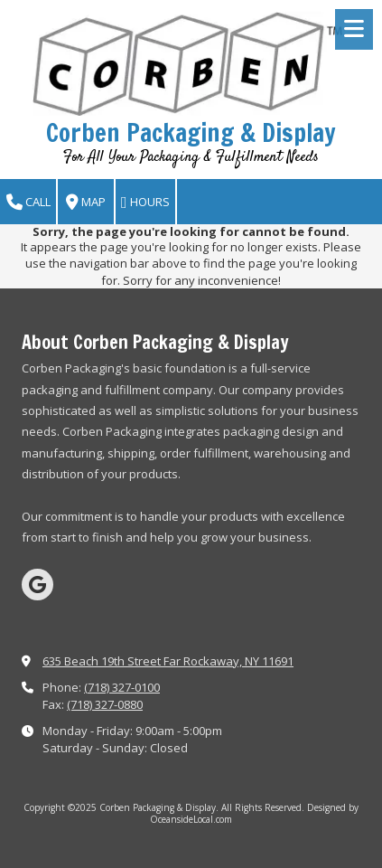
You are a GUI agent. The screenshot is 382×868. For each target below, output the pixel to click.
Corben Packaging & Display (191, 133)
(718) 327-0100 (122, 687)
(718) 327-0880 (105, 704)
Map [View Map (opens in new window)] (86, 202)
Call (28, 202)
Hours (145, 202)
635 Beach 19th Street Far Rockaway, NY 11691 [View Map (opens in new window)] (168, 661)
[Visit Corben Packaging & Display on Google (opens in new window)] (37, 585)
